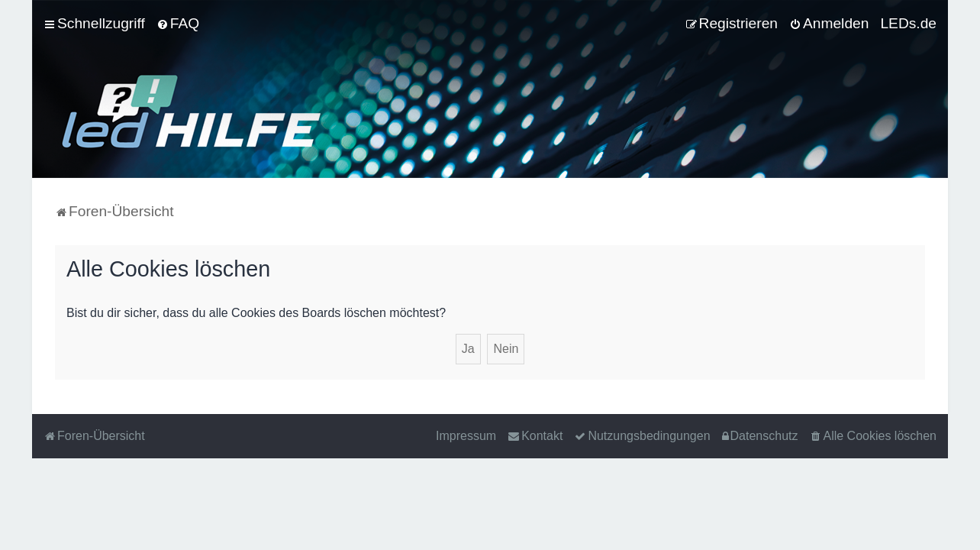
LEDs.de (908, 23)
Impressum (466, 436)
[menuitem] (178, 24)
